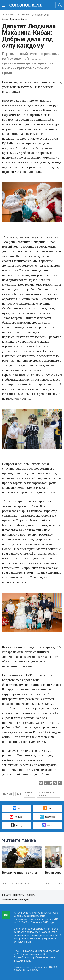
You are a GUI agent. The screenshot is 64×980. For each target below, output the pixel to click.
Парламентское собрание (46, 794)
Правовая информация (15, 900)
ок (47, 808)
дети (19, 794)
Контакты (19, 895)
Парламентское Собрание (16, 15)
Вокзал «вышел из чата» (20, 873)
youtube (17, 817)
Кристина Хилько (19, 19)
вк (17, 808)
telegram (47, 817)
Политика (8, 884)
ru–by (17, 825)
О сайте (6, 895)
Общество (51, 884)
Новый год (28, 794)
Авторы (31, 895)
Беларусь (8, 794)
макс (47, 825)
